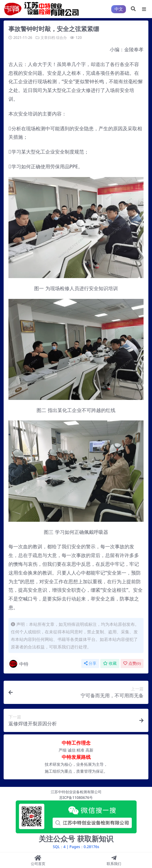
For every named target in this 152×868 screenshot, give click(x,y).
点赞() (132, 663)
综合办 (61, 38)
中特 (18, 664)
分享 (90, 663)
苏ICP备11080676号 (76, 798)
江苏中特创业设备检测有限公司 (76, 792)
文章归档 (48, 38)
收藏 (110, 663)
